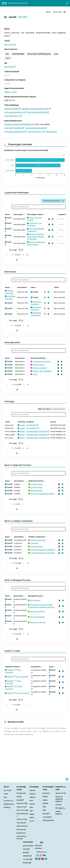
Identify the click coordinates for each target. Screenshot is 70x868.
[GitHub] (36, 859)
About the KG (22, 826)
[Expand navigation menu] (67, 3)
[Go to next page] (23, 255)
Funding (7, 807)
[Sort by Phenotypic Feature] (45, 214)
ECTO (32, 821)
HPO (31, 801)
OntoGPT (46, 814)
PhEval (45, 797)
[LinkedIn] (39, 859)
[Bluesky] (46, 859)
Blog (26, 853)
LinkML (45, 800)
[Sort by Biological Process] (44, 596)
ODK (44, 810)
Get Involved (28, 846)
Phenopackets (48, 820)
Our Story (8, 790)
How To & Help (22, 810)
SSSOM (45, 803)
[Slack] (41, 855)
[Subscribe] (37, 855)
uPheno (33, 797)
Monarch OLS (61, 793)
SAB (5, 797)
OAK (44, 807)
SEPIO (32, 818)
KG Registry (60, 808)
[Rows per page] (21, 250)
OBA (31, 807)
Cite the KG (21, 823)
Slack (26, 849)
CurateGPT (47, 817)
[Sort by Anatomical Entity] (47, 358)
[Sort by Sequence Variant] (21, 666)
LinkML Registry (59, 813)
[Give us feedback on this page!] (67, 779)
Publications (9, 804)
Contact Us (8, 801)
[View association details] (52, 219)
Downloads (21, 793)
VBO (31, 811)
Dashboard (21, 833)
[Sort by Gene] (11, 214)
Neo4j (20, 800)
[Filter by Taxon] (51, 409)
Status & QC (22, 807)
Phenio (32, 804)
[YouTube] (43, 859)
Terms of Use (22, 819)
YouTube (27, 859)
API (19, 797)
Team (6, 794)
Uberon (33, 794)
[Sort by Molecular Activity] (45, 481)
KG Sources (21, 830)
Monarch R (22, 803)
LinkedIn (27, 856)
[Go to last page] (27, 255)
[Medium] (44, 855)
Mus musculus (10, 44)
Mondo (32, 790)
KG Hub (58, 805)
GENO (32, 814)
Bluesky (27, 863)
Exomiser (46, 793)
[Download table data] (16, 259)
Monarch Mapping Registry (59, 799)
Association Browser (21, 837)
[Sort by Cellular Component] (46, 537)
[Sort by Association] (24, 214)
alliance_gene (10, 92)
